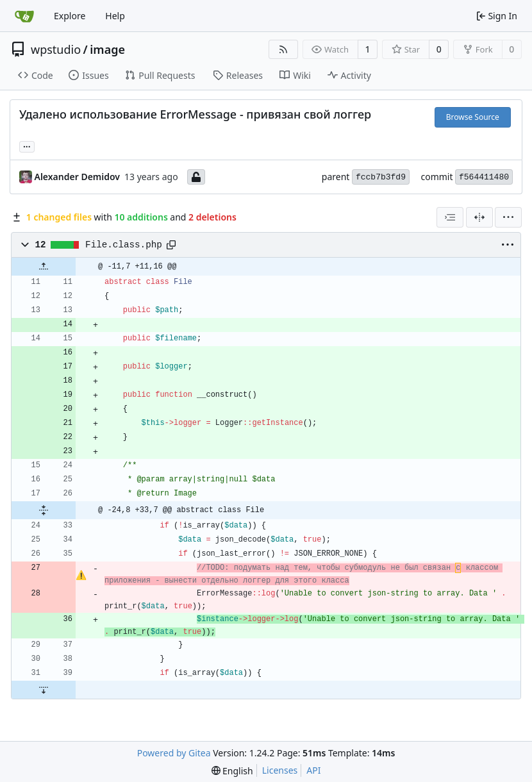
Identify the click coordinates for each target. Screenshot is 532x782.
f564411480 (484, 177)
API (313, 770)
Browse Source (473, 117)
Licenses (280, 770)
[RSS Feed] (283, 49)
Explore (70, 16)
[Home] (24, 16)
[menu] (508, 217)
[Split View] (479, 217)
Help (115, 16)
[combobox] (450, 217)
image (107, 49)
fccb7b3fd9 (381, 177)
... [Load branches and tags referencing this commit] (27, 146)
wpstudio (56, 49)
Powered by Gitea (174, 753)
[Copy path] (171, 245)
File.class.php (124, 245)
